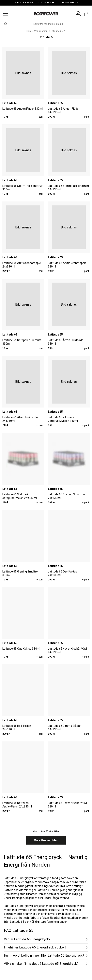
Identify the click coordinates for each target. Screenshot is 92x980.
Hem (29, 31)
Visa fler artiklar (46, 840)
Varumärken (41, 31)
